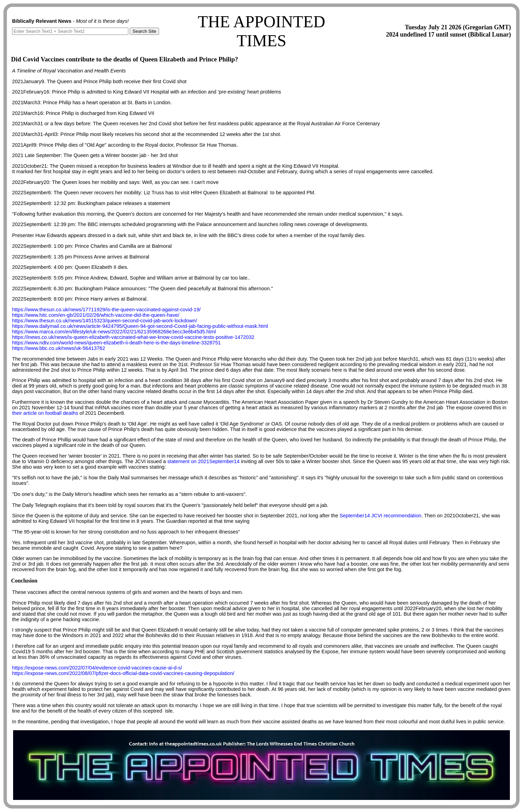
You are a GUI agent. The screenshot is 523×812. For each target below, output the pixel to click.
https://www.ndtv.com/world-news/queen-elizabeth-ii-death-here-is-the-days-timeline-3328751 (116, 343)
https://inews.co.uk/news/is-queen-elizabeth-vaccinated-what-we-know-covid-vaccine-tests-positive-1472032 (133, 337)
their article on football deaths (45, 413)
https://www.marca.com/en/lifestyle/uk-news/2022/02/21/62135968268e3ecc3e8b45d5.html (114, 332)
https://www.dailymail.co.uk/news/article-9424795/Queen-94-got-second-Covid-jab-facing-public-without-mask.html (140, 326)
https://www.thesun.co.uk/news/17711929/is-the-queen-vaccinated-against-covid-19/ (106, 310)
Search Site (144, 31)
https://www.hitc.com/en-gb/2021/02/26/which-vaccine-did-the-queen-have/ (96, 315)
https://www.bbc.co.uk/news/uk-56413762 (59, 348)
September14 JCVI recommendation (380, 516)
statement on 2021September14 (203, 461)
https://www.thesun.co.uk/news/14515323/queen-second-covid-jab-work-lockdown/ (105, 321)
